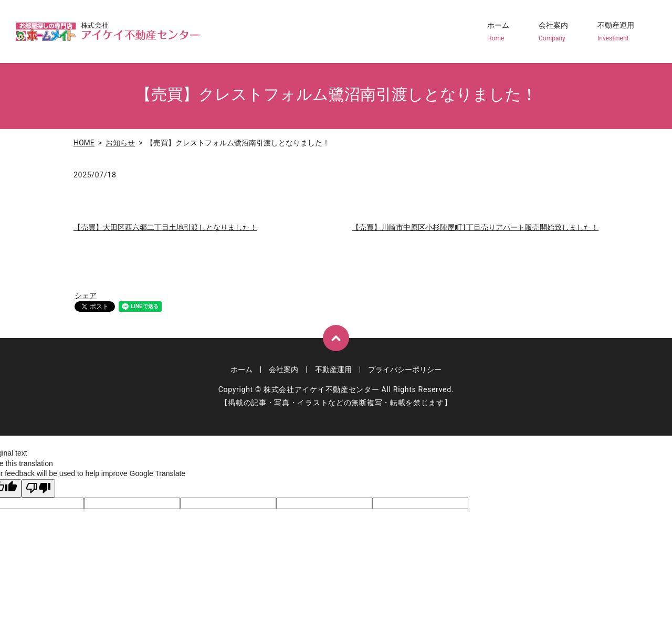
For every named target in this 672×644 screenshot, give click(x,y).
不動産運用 (616, 32)
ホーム (498, 32)
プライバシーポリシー (405, 369)
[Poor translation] (38, 489)
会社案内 (553, 32)
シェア (86, 295)
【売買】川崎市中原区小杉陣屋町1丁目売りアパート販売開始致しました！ (475, 227)
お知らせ (120, 143)
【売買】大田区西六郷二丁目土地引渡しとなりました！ (165, 227)
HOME (84, 143)
